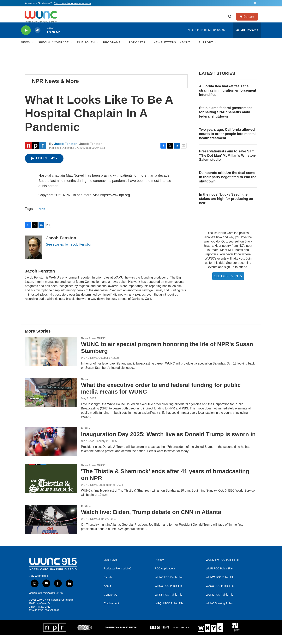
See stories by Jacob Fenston (69, 253)
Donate (251, 21)
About (108, 595)
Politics (86, 437)
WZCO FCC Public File (220, 595)
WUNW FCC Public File (220, 586)
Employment (111, 612)
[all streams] (247, 39)
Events (108, 586)
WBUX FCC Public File (169, 595)
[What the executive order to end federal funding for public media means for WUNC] (51, 401)
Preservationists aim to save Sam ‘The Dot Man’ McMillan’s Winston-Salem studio (228, 164)
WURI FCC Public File (219, 577)
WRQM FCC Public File (169, 612)
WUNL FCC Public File (219, 603)
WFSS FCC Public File (169, 603)
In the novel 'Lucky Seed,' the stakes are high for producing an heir (226, 207)
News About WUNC (93, 347)
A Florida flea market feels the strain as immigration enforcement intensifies (228, 99)
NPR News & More (55, 90)
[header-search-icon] (232, 21)
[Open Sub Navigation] (33, 51)
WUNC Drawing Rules (219, 612)
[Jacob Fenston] (34, 256)
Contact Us (111, 603)
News (85, 388)
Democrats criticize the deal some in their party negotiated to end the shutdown (228, 186)
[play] (26, 39)
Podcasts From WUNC (118, 577)
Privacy (159, 569)
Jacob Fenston (66, 153)
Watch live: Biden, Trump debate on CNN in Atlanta (151, 521)
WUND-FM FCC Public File (222, 569)
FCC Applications (165, 577)
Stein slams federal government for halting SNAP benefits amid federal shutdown (225, 121)
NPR (42, 218)
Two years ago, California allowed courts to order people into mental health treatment (227, 143)
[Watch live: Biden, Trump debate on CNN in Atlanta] (51, 528)
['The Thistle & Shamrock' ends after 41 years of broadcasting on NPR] (51, 487)
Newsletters (165, 51)
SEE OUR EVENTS (228, 285)
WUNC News (89, 366)
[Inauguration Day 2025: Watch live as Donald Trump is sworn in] (51, 450)
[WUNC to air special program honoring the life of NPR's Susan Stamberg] (51, 360)
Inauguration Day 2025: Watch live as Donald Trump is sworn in (168, 443)
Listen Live (110, 569)
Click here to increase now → (72, 3)
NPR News (88, 450)
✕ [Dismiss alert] (255, 3)
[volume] (38, 39)
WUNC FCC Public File (169, 586)
